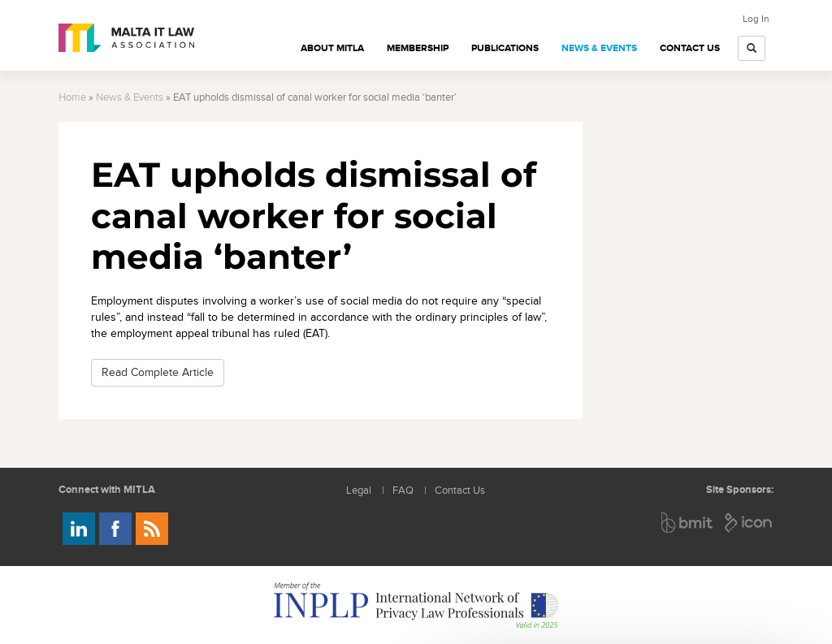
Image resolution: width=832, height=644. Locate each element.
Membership (418, 48)
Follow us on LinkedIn (79, 529)
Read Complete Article (158, 372)
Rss (152, 529)
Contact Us (690, 48)
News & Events (599, 48)
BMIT (688, 523)
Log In (756, 19)
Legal (359, 491)
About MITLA (332, 48)
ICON (749, 523)
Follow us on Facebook (115, 529)
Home (72, 98)
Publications (505, 48)
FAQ (403, 491)
